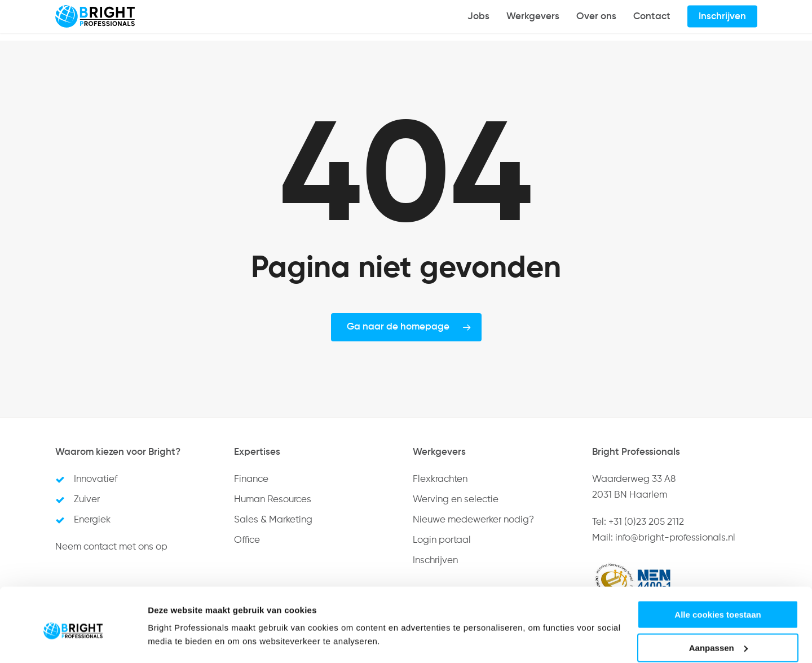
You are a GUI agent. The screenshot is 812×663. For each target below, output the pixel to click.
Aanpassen (718, 602)
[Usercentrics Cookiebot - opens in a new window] (73, 641)
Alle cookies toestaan (718, 569)
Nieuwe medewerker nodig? (473, 520)
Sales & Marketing (273, 520)
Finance (251, 479)
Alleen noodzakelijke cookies (718, 635)
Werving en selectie (456, 500)
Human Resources (273, 500)
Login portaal (442, 540)
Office (247, 540)
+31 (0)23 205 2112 (646, 522)
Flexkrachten (440, 479)
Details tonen (175, 627)
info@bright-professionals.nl (675, 538)
